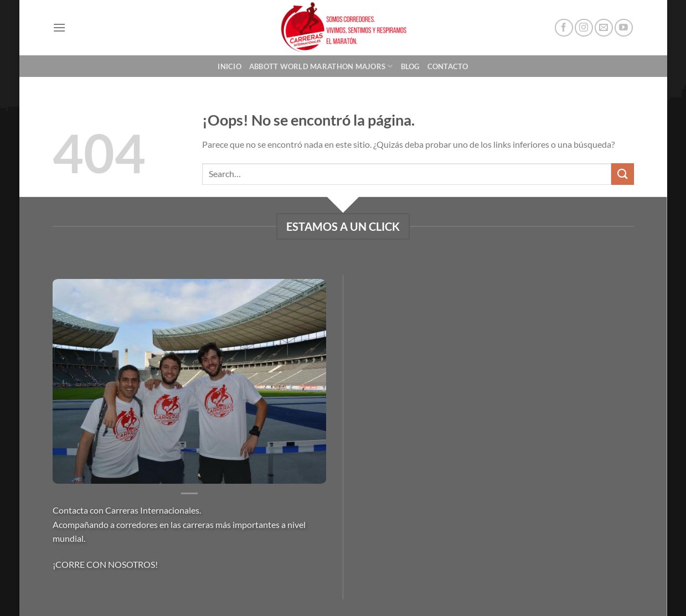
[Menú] (59, 27)
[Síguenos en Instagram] (584, 28)
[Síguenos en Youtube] (624, 28)
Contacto (448, 66)
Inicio (229, 66)
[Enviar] (622, 174)
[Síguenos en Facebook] (564, 28)
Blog (410, 66)
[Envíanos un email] (604, 28)
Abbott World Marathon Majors (321, 66)
